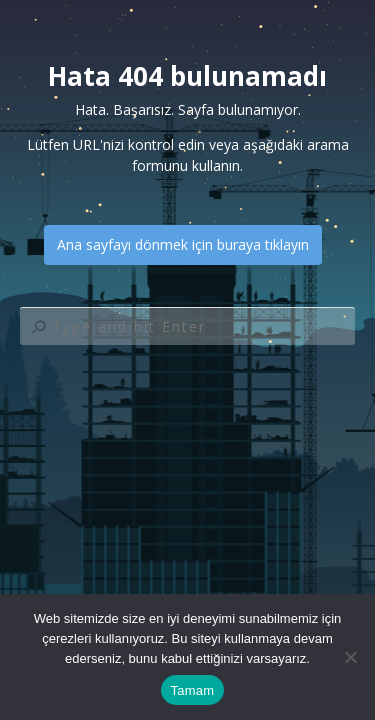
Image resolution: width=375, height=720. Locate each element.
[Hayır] (350, 657)
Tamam (193, 690)
